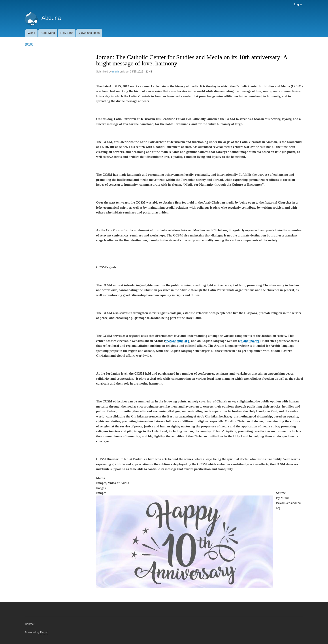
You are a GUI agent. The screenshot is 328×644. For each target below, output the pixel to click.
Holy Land (67, 33)
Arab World (48, 33)
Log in (298, 4)
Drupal (44, 633)
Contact (30, 624)
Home (29, 44)
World (31, 33)
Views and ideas (89, 33)
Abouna (51, 18)
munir (116, 72)
